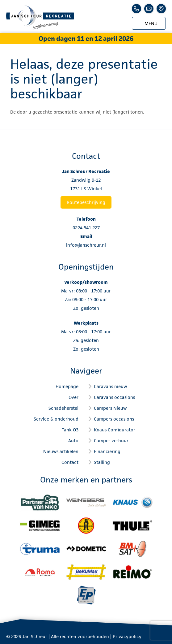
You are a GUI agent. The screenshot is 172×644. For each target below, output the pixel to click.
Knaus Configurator (115, 430)
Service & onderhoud (56, 419)
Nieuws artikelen (61, 451)
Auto (73, 441)
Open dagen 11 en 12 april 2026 (86, 39)
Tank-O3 (70, 430)
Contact (70, 462)
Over (73, 397)
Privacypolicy (127, 636)
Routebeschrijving (86, 202)
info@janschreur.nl (86, 245)
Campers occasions (114, 419)
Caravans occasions (114, 397)
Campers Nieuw (110, 408)
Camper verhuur (111, 441)
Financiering (107, 451)
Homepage (67, 386)
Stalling (102, 462)
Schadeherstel (63, 408)
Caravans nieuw (110, 386)
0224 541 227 (86, 228)
